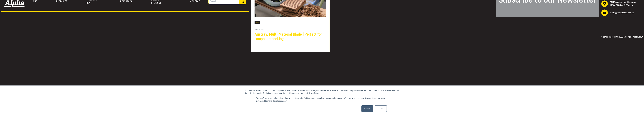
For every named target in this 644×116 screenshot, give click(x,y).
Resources (126, 1)
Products (62, 1)
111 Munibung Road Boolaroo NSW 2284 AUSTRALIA (623, 4)
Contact (195, 1)
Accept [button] (367, 109)
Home (34, 1)
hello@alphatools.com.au (622, 13)
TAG (257, 23)
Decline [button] (381, 109)
